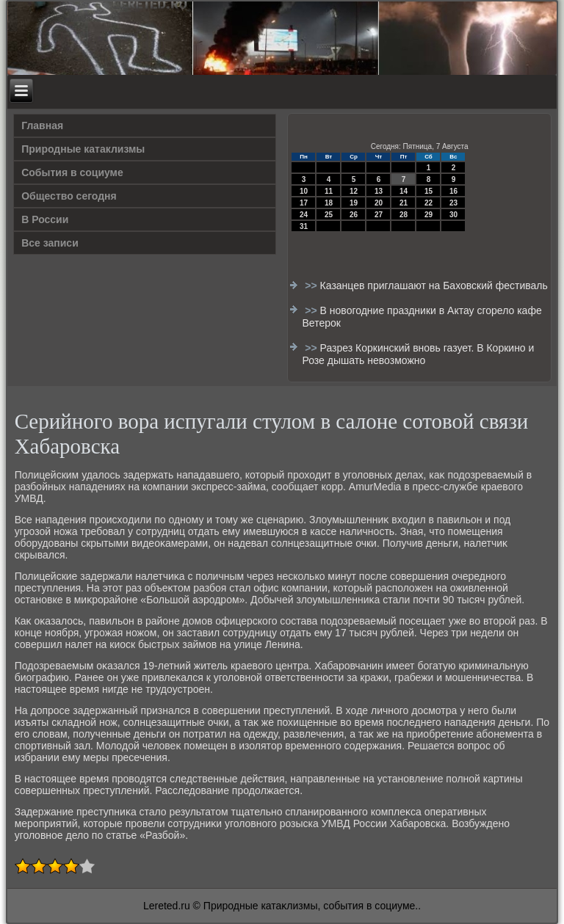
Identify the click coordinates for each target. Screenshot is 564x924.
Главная (42, 125)
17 (304, 203)
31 (304, 226)
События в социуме (72, 172)
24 (304, 215)
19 (354, 203)
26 (354, 215)
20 (379, 203)
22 (429, 203)
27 (379, 215)
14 (404, 191)
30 (453, 215)
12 (354, 191)
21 (404, 203)
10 (304, 191)
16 (453, 191)
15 (429, 191)
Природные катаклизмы (83, 149)
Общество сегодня (69, 196)
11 (329, 191)
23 (453, 203)
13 (379, 191)
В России (45, 219)
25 (329, 215)
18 (329, 203)
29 (429, 215)
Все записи (50, 243)
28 (404, 215)
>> (312, 285)
